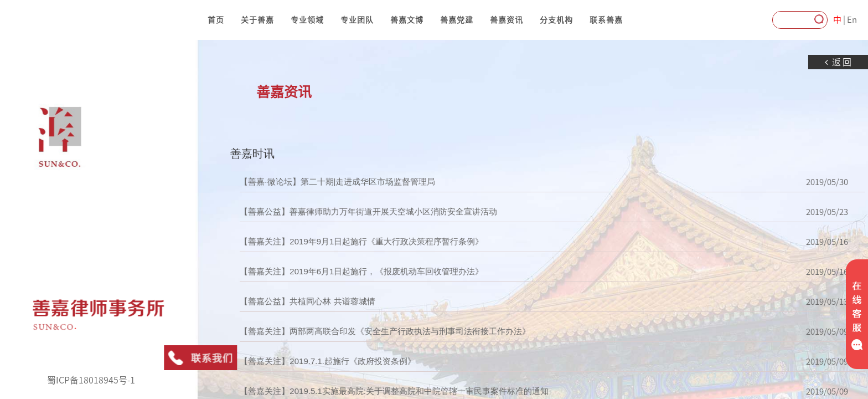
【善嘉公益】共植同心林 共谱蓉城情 (285, 301)
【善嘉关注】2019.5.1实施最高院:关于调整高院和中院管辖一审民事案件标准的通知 (372, 391)
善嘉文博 (407, 20)
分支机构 (556, 20)
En (852, 20)
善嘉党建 (457, 20)
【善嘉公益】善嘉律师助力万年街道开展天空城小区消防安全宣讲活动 (346, 212)
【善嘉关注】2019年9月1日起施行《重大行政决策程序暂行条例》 (339, 242)
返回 (817, 62)
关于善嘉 (257, 20)
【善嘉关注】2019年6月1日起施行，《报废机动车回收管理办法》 (339, 272)
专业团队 (357, 20)
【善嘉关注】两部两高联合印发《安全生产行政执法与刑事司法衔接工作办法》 (363, 331)
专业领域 (307, 20)
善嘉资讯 (507, 20)
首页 (216, 20)
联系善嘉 (606, 20)
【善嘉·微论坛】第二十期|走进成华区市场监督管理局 (315, 182)
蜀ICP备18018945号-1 (91, 380)
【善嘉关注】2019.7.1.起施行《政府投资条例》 (306, 361)
